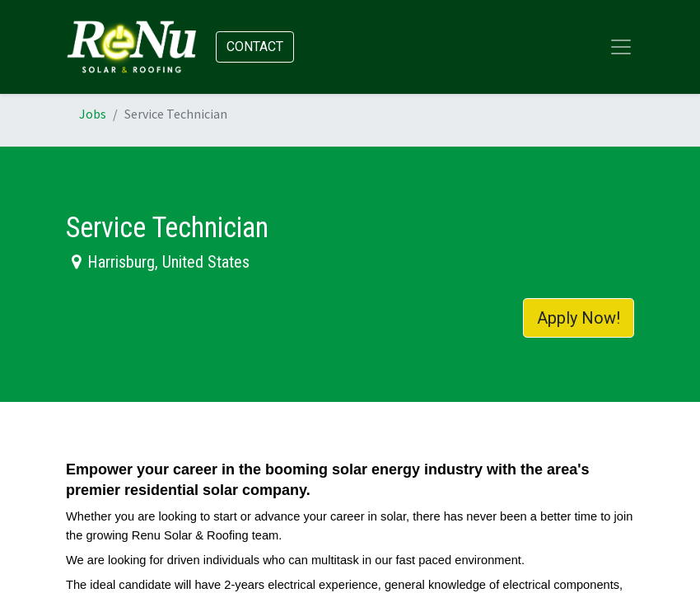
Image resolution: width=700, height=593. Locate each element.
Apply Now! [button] (579, 318)
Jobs (93, 114)
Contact (255, 47)
